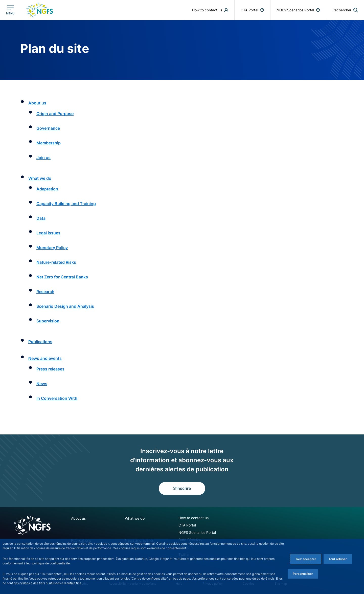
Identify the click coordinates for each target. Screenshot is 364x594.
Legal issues (48, 233)
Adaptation (47, 189)
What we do (40, 178)
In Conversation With (57, 398)
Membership (49, 143)
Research (45, 292)
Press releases (50, 369)
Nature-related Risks (56, 262)
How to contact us (194, 518)
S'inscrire (182, 488)
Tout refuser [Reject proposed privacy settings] (338, 559)
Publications (40, 342)
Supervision (48, 321)
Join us (43, 158)
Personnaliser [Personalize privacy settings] (303, 574)
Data (41, 218)
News (42, 384)
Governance (48, 128)
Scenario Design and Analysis (65, 306)
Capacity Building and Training (66, 204)
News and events (45, 358)
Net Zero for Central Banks (62, 277)
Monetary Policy (52, 248)
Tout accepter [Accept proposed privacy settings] (306, 559)
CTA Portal (187, 525)
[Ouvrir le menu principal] (10, 10)
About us (37, 103)
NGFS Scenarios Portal (197, 532)
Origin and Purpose (55, 114)
